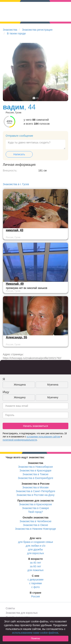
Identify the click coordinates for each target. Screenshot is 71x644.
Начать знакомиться (35, 426)
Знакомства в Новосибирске (35, 467)
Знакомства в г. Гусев (16, 184)
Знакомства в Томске (35, 474)
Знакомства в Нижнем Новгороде (36, 529)
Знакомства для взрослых (22, 613)
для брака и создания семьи (36, 542)
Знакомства (10, 30)
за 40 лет (35, 563)
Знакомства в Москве (35, 487)
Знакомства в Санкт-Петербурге (36, 491)
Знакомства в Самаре (35, 508)
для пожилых (35, 570)
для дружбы (35, 549)
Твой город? (36, 512)
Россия (35, 596)
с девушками (35, 580)
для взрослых (35, 553)
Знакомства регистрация (37, 30)
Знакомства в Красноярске (35, 504)
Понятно (35, 639)
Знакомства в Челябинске (35, 521)
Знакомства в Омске (36, 525)
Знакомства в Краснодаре (36, 470)
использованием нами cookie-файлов (35, 633)
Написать (19, 154)
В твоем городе (16, 33)
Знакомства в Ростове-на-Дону (36, 495)
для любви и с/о (35, 546)
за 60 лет (35, 566)
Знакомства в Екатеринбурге (36, 478)
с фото (35, 587)
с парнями (36, 583)
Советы (10, 608)
